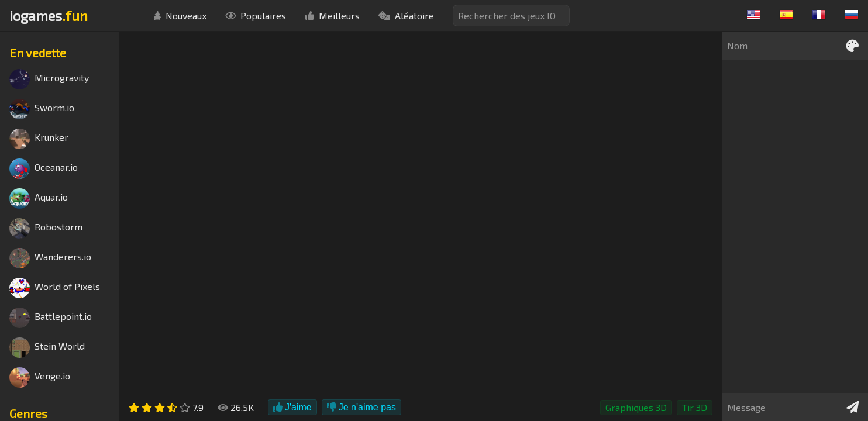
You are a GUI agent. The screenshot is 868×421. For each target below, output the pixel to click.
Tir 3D (695, 407)
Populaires (256, 15)
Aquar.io (39, 199)
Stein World (47, 348)
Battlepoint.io (51, 318)
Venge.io (40, 377)
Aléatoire (406, 15)
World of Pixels (55, 288)
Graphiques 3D (636, 407)
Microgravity (49, 79)
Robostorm (46, 228)
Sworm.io (42, 109)
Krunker (39, 139)
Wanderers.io (50, 258)
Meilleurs (332, 15)
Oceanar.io (44, 169)
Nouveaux (180, 15)
